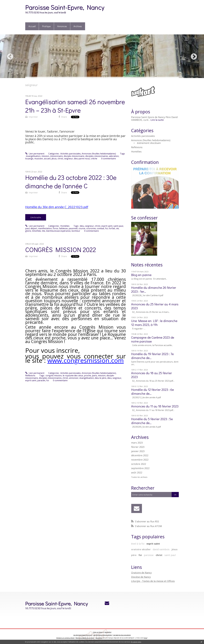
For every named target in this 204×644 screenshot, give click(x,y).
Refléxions (30, 375)
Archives (78, 26)
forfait (112, 228)
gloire (28, 231)
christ (60, 159)
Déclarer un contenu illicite (65, 638)
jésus (54, 159)
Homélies (65, 226)
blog (145, 638)
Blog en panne (141, 275)
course (82, 228)
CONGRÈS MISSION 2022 (61, 249)
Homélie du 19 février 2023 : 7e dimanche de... (152, 356)
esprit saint (107, 226)
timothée (36, 231)
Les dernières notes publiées (103, 635)
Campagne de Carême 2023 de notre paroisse (153, 339)
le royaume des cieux (73, 375)
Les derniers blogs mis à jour (83, 635)
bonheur (76, 231)
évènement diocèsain (149, 143)
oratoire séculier (141, 549)
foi (106, 228)
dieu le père (101, 378)
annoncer (74, 378)
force (55, 228)
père (134, 555)
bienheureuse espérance (58, 231)
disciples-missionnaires (97, 156)
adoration (114, 156)
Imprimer (32, 117)
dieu (82, 226)
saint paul (118, 226)
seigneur (68, 159)
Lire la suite (36, 217)
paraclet (41, 380)
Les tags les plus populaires (122, 635)
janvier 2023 (138, 451)
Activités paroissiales (71, 154)
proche (87, 375)
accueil (47, 159)
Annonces (62, 26)
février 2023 (138, 447)
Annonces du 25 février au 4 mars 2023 (155, 306)
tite (44, 231)
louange (29, 159)
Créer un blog (97, 632)
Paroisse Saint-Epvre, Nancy (65, 7)
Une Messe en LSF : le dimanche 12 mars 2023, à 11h (154, 323)
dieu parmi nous (82, 159)
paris (94, 375)
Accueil (32, 26)
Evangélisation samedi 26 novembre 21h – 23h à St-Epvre (75, 106)
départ (34, 228)
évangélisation (33, 156)
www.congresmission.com (86, 360)
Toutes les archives (139, 477)
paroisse (149, 555)
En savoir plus (136, 642)
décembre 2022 (140, 455)
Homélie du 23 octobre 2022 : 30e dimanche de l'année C (71, 182)
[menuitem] (32, 26)
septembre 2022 (140, 468)
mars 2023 (137, 443)
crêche (94, 159)
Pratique (46, 26)
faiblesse (63, 228)
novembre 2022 (140, 460)
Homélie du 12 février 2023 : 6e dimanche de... (152, 392)
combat (100, 228)
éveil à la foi (138, 544)
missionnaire (56, 156)
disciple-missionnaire (74, 156)
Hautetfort (108, 632)
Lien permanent (35, 154)
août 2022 (137, 473)
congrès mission (54, 375)
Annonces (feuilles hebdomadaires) (99, 154)
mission (45, 156)
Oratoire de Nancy (141, 573)
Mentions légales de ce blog (85, 638)
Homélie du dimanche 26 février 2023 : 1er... (154, 289)
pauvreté (73, 228)
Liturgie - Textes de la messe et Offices (153, 581)
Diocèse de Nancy (141, 577)
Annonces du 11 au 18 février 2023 (155, 406)
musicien (39, 159)
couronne (91, 228)
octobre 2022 (139, 464)
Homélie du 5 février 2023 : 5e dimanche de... (152, 421)
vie (117, 228)
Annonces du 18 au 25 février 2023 (152, 375)
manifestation (45, 228)
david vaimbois (161, 549)
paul (27, 228)
